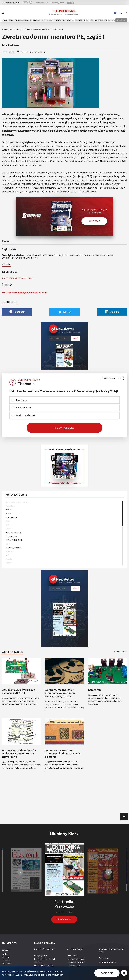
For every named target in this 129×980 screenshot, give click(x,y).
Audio (50, 20)
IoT (7, 555)
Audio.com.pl (72, 956)
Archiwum (6, 961)
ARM (44, 20)
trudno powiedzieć (26, 415)
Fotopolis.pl (103, 958)
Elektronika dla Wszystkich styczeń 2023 (25, 293)
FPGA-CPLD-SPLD (14, 540)
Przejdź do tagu (121, 651)
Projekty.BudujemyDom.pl (44, 959)
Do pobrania (7, 964)
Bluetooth (80, 20)
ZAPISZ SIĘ (107, 973)
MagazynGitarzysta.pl (75, 959)
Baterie (70, 20)
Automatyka (59, 20)
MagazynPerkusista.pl (75, 962)
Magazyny (6, 957)
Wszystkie (121, 20)
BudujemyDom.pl (41, 956)
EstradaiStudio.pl (73, 966)
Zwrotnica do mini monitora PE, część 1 (48, 30)
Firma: (6, 241)
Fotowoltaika (11, 536)
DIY (88, 20)
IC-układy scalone (14, 548)
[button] (20, 872)
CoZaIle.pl (38, 962)
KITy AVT (6, 951)
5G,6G (5, 20)
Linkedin (112, 312)
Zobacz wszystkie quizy (111, 379)
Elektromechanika (99, 20)
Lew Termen (23, 400)
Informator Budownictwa (44, 966)
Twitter (65, 312)
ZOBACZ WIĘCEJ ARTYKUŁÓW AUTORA (18, 279)
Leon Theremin (24, 408)
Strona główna (8, 30)
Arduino (37, 20)
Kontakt (5, 954)
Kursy (19, 30)
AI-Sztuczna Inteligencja (20, 20)
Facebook (17, 312)
